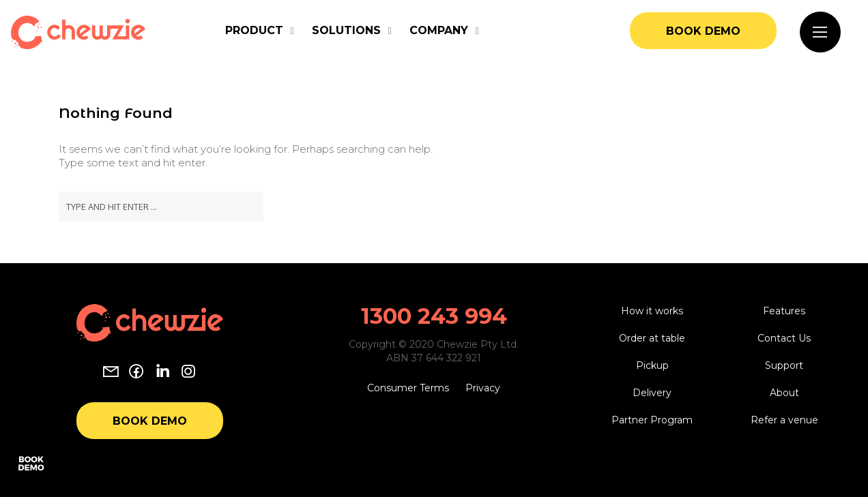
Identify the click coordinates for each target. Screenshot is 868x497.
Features (784, 311)
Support (784, 365)
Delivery (652, 393)
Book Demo (703, 31)
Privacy (483, 388)
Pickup (652, 365)
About (784, 393)
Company (439, 30)
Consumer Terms (408, 388)
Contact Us (784, 338)
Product (254, 30)
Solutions (346, 30)
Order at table (652, 338)
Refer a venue (784, 420)
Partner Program (652, 420)
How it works (652, 311)
